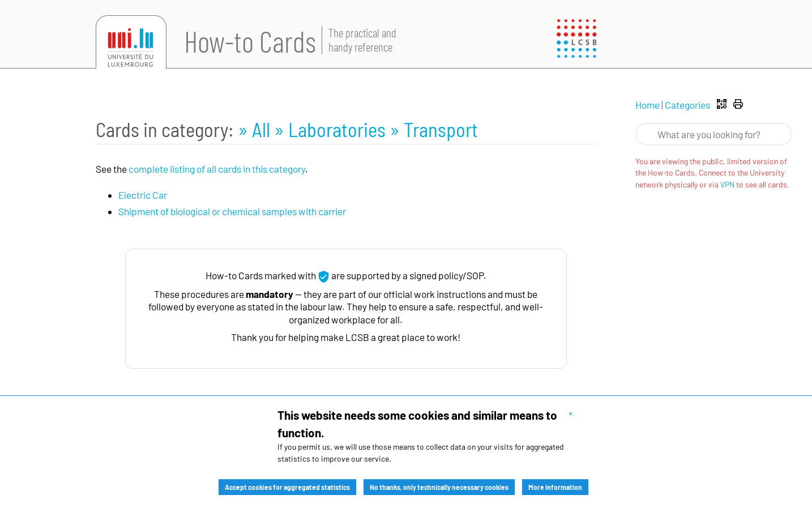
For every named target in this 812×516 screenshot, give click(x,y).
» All (256, 129)
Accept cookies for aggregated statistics (287, 487)
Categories (687, 105)
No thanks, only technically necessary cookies (439, 487)
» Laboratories (332, 129)
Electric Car (143, 195)
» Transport (434, 129)
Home (648, 105)
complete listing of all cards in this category (217, 169)
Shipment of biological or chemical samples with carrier (232, 211)
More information (555, 487)
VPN (727, 184)
